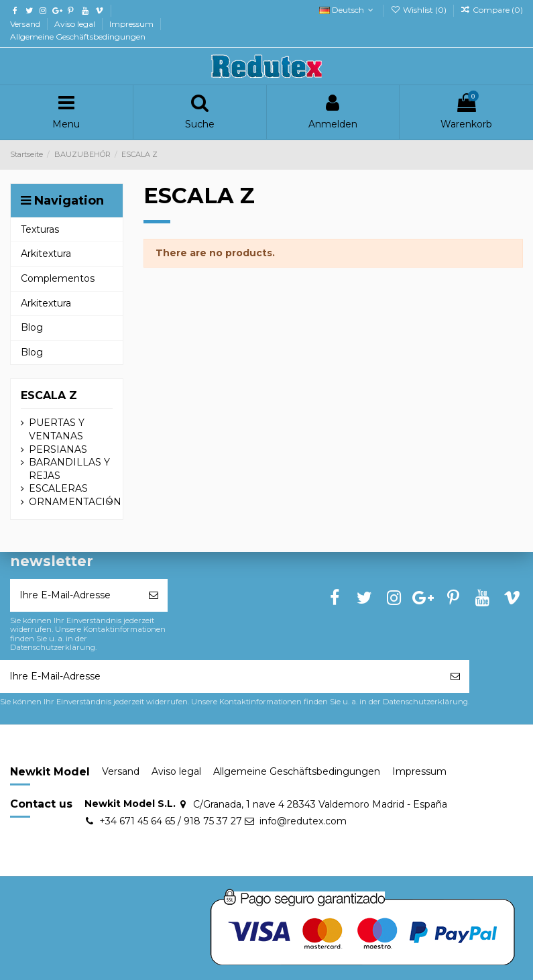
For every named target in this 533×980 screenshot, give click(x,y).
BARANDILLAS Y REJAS (69, 469)
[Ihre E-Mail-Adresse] (75, 595)
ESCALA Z (49, 395)
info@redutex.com (303, 821)
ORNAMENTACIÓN (75, 502)
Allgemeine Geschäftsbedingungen (78, 37)
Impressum (132, 24)
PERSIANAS (58, 449)
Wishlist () (419, 10)
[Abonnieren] (154, 595)
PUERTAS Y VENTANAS (57, 429)
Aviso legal (76, 24)
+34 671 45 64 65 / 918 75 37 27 (171, 821)
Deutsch (348, 10)
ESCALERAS (58, 488)
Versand (26, 24)
